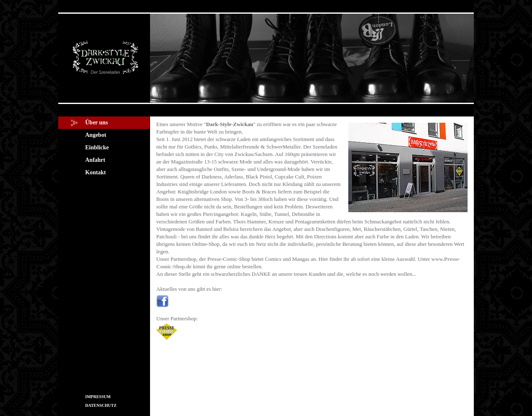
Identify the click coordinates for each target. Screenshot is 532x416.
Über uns (97, 123)
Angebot (96, 135)
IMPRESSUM (98, 397)
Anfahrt (95, 160)
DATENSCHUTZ (101, 405)
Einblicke (97, 147)
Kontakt (96, 172)
